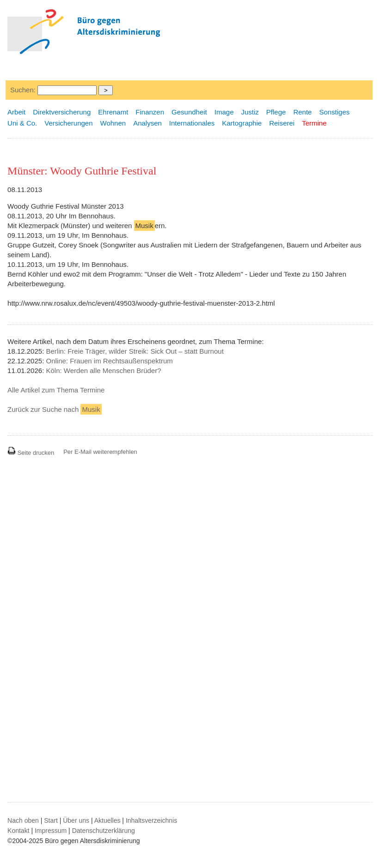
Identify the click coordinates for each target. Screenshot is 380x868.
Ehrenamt (113, 112)
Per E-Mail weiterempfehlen (100, 452)
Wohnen (113, 123)
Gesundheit (189, 112)
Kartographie (242, 123)
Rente (302, 112)
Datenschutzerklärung (104, 831)
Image (224, 112)
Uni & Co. (22, 123)
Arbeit (16, 112)
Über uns (76, 820)
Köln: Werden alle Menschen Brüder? (103, 371)
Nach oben (23, 820)
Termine (314, 123)
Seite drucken (31, 453)
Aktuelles (107, 820)
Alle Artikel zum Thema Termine (56, 390)
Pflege (276, 112)
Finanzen (150, 112)
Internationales (192, 123)
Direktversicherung (62, 112)
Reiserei (282, 123)
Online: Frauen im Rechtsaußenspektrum (109, 361)
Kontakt (18, 831)
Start (51, 820)
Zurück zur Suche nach (55, 409)
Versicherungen (68, 123)
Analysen (147, 123)
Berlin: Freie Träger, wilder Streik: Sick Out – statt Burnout (135, 351)
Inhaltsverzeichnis (151, 820)
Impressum (51, 831)
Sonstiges (334, 112)
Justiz (250, 112)
